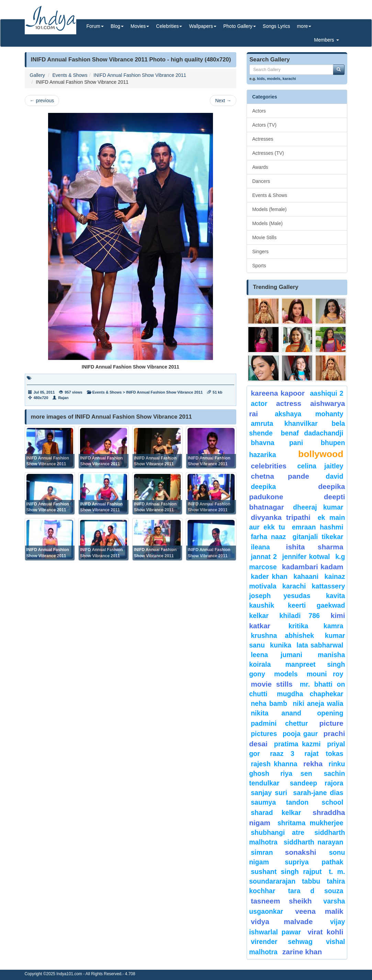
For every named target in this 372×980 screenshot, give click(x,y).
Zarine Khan (302, 952)
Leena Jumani (277, 655)
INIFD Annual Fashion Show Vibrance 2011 (140, 75)
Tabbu (311, 881)
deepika (263, 487)
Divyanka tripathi (281, 517)
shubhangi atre (278, 832)
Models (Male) (267, 223)
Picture (331, 723)
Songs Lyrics (277, 26)
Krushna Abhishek (282, 635)
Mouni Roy (325, 674)
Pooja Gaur (300, 734)
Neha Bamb (269, 703)
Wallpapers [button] (203, 26)
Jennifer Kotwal (306, 557)
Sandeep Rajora (317, 783)
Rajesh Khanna (274, 764)
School (332, 802)
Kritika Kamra (316, 626)
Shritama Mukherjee (311, 823)
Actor (259, 404)
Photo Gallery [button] (240, 26)
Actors (259, 111)
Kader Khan (269, 576)
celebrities (269, 466)
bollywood (321, 454)
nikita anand (276, 713)
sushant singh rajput (286, 872)
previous (42, 101)
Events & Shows (70, 75)
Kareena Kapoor (278, 393)
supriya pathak (314, 862)
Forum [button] (95, 26)
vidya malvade (282, 921)
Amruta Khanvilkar (284, 423)
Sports (259, 266)
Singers (260, 252)
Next (223, 101)
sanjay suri (269, 793)
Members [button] (326, 40)
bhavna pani (277, 443)
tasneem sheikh (281, 901)
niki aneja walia (318, 703)
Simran (262, 852)
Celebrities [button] (169, 26)
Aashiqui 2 (326, 393)
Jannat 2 (264, 557)
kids (261, 79)
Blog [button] (117, 26)
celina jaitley (320, 466)
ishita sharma (315, 547)
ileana (267, 547)
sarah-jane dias (318, 793)
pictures (264, 734)
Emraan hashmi (318, 527)
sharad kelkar (276, 813)
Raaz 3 (282, 754)
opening (330, 713)
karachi (289, 79)
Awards (260, 167)
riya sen (300, 773)
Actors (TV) (264, 125)
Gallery (37, 75)
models (274, 79)
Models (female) (269, 209)
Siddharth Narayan (314, 842)
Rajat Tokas (324, 754)
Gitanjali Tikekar (318, 537)
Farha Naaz (268, 537)
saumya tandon (280, 802)
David (334, 476)
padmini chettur (279, 723)
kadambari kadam (313, 567)
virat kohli (325, 932)
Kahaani (306, 576)
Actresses (263, 139)
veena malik (319, 911)
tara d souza (316, 891)
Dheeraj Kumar (318, 507)
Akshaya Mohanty (309, 414)
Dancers (261, 181)
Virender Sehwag (282, 942)
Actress (289, 403)
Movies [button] (140, 26)
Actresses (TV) (268, 153)
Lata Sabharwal (320, 645)
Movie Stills (264, 237)
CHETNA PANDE (280, 476)
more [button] (304, 26)
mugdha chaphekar (310, 694)
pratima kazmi (297, 744)
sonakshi (305, 852)
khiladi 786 (300, 616)
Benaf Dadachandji (312, 433)
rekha (313, 764)
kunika (281, 645)
